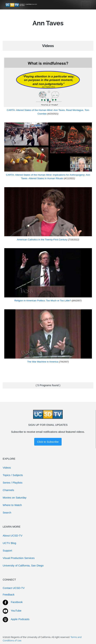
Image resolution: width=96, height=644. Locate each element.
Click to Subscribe (48, 442)
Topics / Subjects (13, 475)
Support (7, 550)
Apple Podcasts (20, 619)
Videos (7, 468)
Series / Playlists (13, 483)
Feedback (9, 595)
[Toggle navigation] (86, 5)
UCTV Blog (9, 543)
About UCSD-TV (13, 536)
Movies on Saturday (15, 498)
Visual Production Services (19, 558)
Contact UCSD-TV (14, 588)
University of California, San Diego (23, 565)
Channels (8, 490)
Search (7, 513)
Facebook (17, 602)
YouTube (16, 611)
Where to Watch (12, 505)
